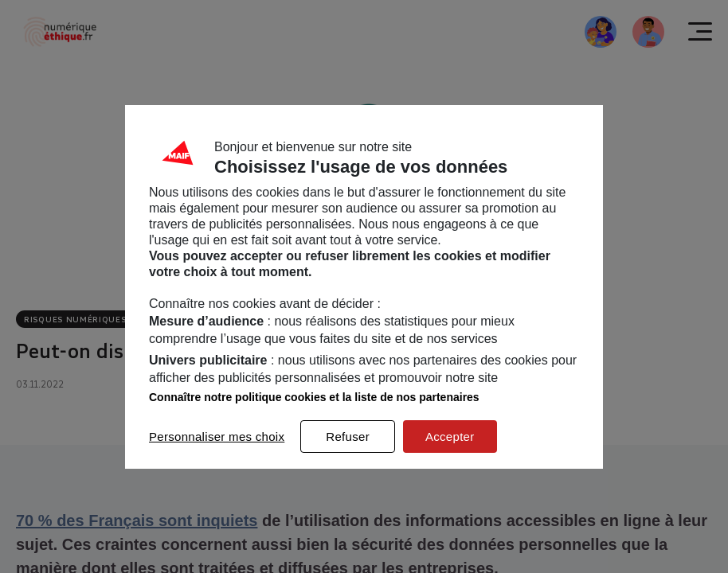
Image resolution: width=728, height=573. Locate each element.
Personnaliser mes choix (217, 437)
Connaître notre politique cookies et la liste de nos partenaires (314, 397)
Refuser (348, 437)
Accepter (450, 437)
